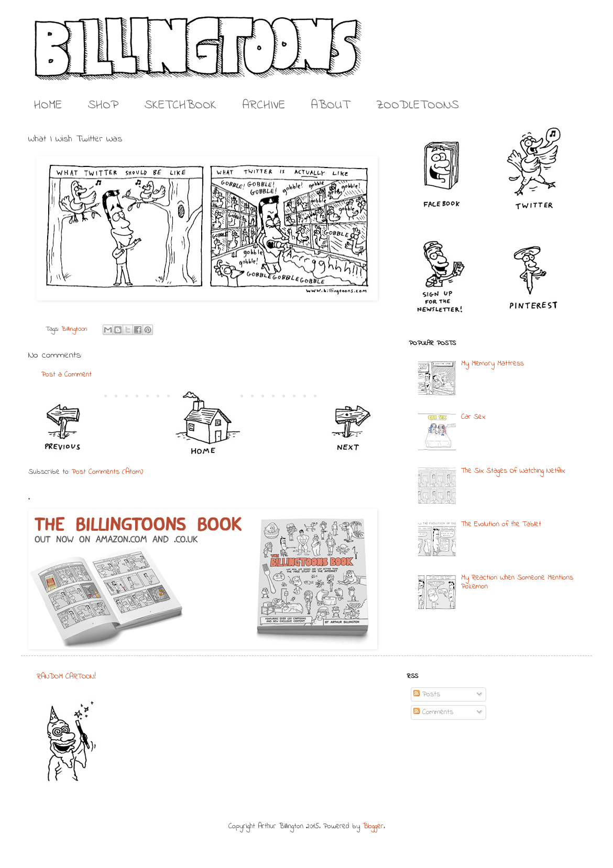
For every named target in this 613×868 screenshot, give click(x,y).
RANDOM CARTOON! (66, 677)
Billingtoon (74, 329)
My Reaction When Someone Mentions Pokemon (517, 582)
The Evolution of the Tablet (501, 524)
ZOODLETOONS (418, 105)
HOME (48, 105)
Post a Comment (67, 375)
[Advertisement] (301, 737)
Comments (433, 712)
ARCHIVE (264, 105)
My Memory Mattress (492, 364)
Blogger (373, 826)
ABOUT (331, 105)
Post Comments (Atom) (107, 472)
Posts (427, 694)
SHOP (103, 105)
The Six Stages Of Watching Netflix (513, 471)
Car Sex (473, 417)
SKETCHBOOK (180, 105)
